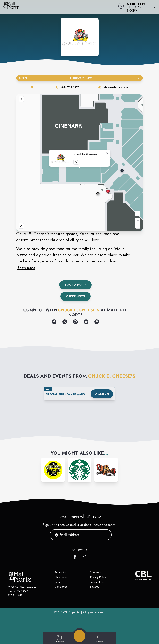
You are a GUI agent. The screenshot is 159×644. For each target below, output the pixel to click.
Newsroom (61, 577)
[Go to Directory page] (59, 639)
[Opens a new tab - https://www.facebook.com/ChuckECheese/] (54, 322)
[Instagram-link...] (53, 470)
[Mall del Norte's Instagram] (85, 556)
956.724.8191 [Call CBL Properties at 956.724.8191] (16, 596)
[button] (140, 7)
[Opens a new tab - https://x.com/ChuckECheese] (65, 322)
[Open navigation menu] (79, 636)
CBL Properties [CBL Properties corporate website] (72, 612)
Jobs (57, 582)
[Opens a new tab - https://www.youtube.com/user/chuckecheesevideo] (86, 322)
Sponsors (95, 573)
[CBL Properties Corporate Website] (135, 576)
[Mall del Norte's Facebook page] (76, 556)
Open (79, 78)
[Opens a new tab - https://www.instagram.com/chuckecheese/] (75, 322)
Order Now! (76, 296)
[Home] (60, 7)
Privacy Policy (98, 577)
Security (95, 587)
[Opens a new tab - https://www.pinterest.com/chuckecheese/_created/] (97, 322)
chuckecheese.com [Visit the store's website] (116, 88)
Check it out (102, 394)
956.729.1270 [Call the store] (70, 88)
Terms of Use (98, 582)
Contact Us (61, 587)
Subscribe (60, 573)
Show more (26, 268)
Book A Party (75, 285)
